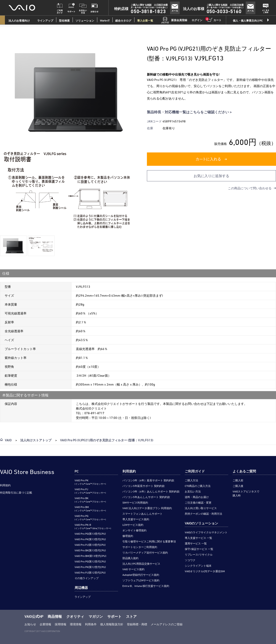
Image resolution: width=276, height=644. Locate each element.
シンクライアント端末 (198, 566)
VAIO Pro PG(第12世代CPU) (90, 561)
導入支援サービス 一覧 (198, 538)
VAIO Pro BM (90, 509)
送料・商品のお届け (197, 497)
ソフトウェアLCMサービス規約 (141, 580)
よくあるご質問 (244, 471)
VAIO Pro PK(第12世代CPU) (90, 567)
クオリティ (75, 616)
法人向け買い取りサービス (201, 508)
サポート (114, 616)
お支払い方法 (193, 491)
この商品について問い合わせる (250, 188)
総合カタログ (123, 20)
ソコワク (190, 560)
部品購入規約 (130, 558)
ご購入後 (238, 486)
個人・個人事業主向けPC (248, 20)
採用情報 (61, 624)
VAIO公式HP (34, 616)
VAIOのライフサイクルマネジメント (206, 532)
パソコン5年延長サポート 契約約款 (144, 486)
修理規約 (128, 536)
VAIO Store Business (27, 472)
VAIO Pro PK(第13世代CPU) (90, 539)
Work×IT (105, 20)
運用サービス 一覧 (196, 543)
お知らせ (30, 624)
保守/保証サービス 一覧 (199, 549)
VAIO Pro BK (90, 500)
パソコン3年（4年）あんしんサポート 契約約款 (151, 491)
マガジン (96, 616)
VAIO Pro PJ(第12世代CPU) (90, 572)
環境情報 (76, 624)
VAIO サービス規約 (133, 569)
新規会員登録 (179, 20)
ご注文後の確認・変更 (198, 502)
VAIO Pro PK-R (93, 526)
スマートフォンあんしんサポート (142, 514)
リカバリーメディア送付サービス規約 (145, 552)
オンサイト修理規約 (134, 530)
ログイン (197, 20)
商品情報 (55, 616)
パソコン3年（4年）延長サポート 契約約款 (148, 480)
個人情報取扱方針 (112, 624)
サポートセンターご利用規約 (140, 547)
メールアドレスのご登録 (167, 624)
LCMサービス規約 (133, 525)
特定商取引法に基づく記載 (16, 492)
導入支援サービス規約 (136, 519)
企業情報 (45, 624)
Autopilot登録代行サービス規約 (141, 575)
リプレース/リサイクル (199, 554)
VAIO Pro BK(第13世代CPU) (90, 550)
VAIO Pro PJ (90, 491)
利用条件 (91, 624)
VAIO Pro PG (90, 517)
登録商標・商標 (137, 624)
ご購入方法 (191, 480)
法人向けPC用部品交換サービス (141, 564)
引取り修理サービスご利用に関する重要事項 (149, 541)
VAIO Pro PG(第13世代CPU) (90, 534)
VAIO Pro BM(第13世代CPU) (90, 556)
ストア (131, 616)
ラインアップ (83, 597)
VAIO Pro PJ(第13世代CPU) (90, 545)
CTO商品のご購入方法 (198, 486)
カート (214, 20)
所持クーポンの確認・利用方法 (203, 514)
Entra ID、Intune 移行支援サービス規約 (146, 586)
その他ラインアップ (87, 578)
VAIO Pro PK (90, 482)
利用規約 (5, 485)
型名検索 (64, 20)
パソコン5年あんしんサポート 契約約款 (146, 497)
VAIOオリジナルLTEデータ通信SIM (205, 571)
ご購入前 (238, 480)
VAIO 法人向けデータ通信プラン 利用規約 (147, 508)
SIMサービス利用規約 (135, 502)
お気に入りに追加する (211, 176)
